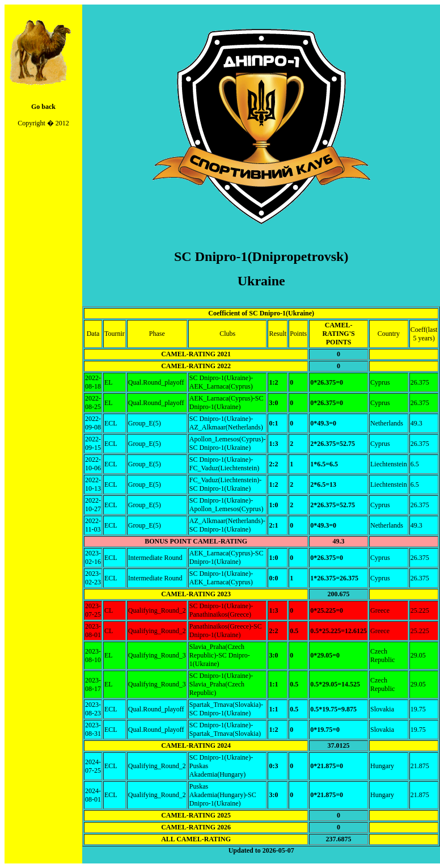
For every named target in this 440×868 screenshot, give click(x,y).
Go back (43, 107)
